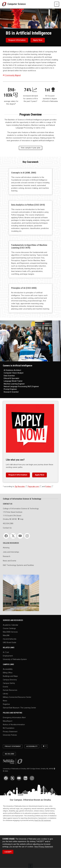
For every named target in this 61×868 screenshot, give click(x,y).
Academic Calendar (11, 625)
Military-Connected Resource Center (17, 697)
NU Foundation (9, 728)
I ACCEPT (8, 852)
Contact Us (7, 528)
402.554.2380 (8, 523)
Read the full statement (43, 820)
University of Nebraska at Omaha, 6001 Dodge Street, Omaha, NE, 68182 (29, 769)
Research (7, 556)
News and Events (10, 561)
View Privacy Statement (44, 847)
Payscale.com (33, 487)
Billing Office (8, 673)
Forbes (48, 487)
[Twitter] (13, 536)
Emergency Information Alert (14, 718)
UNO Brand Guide (10, 642)
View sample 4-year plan (31, 148)
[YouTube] (20, 536)
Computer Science (17, 4)
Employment (8, 656)
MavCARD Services (10, 632)
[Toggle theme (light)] (44, 746)
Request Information (17, 40)
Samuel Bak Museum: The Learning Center (19, 708)
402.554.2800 (9, 754)
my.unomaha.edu (10, 639)
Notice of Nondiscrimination (14, 724)
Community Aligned (12, 75)
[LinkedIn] (25, 778)
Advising (6, 548)
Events (5, 687)
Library (5, 694)
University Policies (10, 735)
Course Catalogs (9, 628)
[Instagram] (27, 536)
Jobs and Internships (11, 552)
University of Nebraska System (15, 659)
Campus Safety (9, 683)
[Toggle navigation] (57, 4)
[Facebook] (6, 536)
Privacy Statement (10, 731)
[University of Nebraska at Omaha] (5, 4)
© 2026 (6, 771)
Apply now (38, 40)
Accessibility (8, 669)
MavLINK (6, 635)
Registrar (6, 704)
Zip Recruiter (20, 487)
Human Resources (10, 690)
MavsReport (8, 721)
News (5, 701)
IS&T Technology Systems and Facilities (18, 565)
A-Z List (6, 652)
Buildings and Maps (10, 676)
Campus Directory (10, 680)
